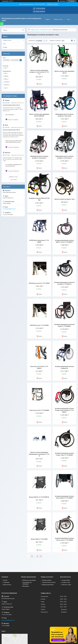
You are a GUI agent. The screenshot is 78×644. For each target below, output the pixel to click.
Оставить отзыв (66, 582)
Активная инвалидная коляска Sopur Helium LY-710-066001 (64, 497)
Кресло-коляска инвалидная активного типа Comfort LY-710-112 (39, 72)
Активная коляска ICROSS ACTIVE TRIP (39, 199)
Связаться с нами (52, 4)
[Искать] (23, 30)
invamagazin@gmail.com (9, 209)
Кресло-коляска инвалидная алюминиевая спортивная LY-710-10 (39, 454)
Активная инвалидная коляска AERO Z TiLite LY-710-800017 (64, 241)
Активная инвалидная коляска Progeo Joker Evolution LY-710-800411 (64, 410)
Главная (47, 19)
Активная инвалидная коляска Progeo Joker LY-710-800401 (64, 454)
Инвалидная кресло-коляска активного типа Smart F (39, 157)
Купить (40, 84)
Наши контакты (7, 585)
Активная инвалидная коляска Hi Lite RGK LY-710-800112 (64, 283)
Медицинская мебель (48, 585)
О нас (4, 44)
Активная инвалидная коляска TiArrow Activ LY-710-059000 (64, 539)
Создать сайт (5, 1)
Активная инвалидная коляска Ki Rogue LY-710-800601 (64, 325)
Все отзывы (14, 180)
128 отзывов (63, 1)
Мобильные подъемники (29, 580)
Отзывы (5, 47)
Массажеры (26, 586)
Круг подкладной (10, 115)
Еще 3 (6, 88)
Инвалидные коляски (46, 30)
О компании (6, 582)
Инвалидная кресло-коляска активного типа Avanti (64, 115)
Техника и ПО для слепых (49, 582)
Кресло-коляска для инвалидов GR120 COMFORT (39, 115)
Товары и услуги (58, 19)
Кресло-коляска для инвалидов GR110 (64, 72)
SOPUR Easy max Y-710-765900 (39, 325)
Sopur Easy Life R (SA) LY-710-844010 (39, 367)
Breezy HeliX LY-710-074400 (39, 539)
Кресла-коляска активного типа (64, 199)
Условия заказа (66, 580)
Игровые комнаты (47, 580)
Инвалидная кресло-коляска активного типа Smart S (64, 157)
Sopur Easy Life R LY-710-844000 (39, 410)
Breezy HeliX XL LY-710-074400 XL (39, 497)
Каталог (5, 580)
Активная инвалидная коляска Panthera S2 (64, 367)
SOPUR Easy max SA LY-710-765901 (39, 283)
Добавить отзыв (13, 177)
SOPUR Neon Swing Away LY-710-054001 (39, 241)
